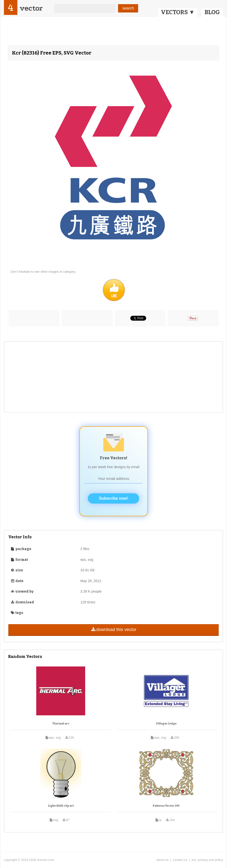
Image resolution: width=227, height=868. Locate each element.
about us (162, 860)
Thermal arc (61, 724)
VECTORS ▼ (178, 12)
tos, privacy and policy (207, 860)
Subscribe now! (113, 498)
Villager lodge (166, 724)
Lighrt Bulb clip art (61, 806)
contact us (180, 860)
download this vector (113, 630)
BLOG (212, 12)
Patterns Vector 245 (166, 806)
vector (31, 8)
